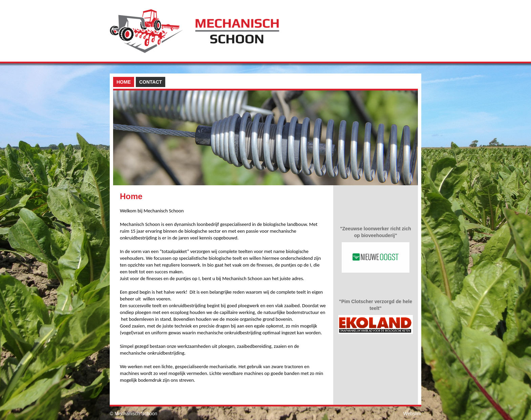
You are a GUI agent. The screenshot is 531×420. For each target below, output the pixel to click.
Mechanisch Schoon (136, 414)
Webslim (412, 414)
